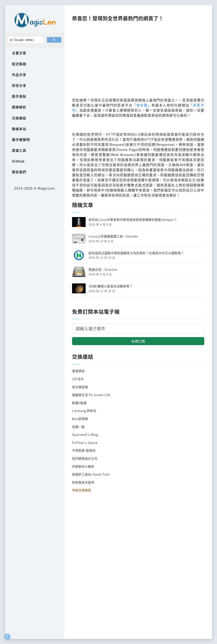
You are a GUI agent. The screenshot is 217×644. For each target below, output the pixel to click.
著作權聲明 (21, 139)
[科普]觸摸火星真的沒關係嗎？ (111, 286)
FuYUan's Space (85, 442)
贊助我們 (19, 172)
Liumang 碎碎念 (84, 411)
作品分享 (19, 75)
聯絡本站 (19, 129)
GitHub (18, 161)
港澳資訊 (78, 371)
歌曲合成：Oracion (103, 269)
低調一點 (78, 427)
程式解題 (19, 64)
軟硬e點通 (79, 403)
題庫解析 (19, 107)
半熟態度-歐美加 (84, 450)
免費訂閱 (138, 341)
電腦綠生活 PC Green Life (91, 395)
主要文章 (19, 53)
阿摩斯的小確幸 (83, 466)
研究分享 (19, 85)
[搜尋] (26, 40)
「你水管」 (142, 105)
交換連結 (19, 118)
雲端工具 (19, 150)
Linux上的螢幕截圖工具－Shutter (113, 236)
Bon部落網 (80, 419)
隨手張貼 (19, 96)
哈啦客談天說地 (83, 482)
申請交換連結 (82, 490)
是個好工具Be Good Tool (91, 474)
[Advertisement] (138, 58)
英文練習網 (80, 387)
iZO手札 (78, 379)
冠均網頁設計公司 (85, 458)
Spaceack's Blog (85, 434)
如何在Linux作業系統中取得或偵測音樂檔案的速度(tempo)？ (133, 219)
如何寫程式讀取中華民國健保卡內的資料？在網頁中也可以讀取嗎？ (136, 253)
